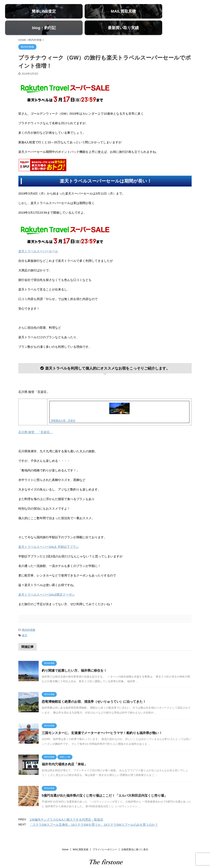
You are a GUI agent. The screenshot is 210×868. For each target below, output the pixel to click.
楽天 (25, 625)
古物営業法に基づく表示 (135, 839)
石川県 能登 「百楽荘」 (36, 421)
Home (65, 839)
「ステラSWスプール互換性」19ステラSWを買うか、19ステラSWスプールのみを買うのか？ (94, 814)
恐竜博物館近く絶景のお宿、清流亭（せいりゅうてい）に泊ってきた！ (94, 691)
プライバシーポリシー (105, 839)
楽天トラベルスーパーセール (38, 241)
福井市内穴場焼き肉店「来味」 (65, 754)
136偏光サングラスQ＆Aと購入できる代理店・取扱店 (66, 809)
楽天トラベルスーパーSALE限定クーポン (47, 584)
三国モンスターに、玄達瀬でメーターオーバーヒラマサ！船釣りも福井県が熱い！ (102, 722)
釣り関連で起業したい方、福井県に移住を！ (74, 660)
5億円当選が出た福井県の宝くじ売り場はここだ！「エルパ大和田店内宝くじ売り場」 (104, 785)
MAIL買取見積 (81, 839)
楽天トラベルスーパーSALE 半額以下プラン (49, 536)
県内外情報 (29, 619)
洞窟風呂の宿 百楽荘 (63, 410)
